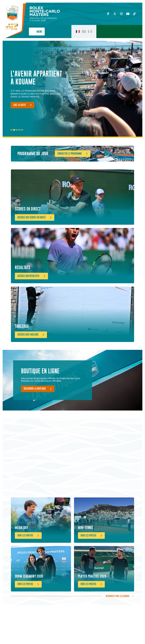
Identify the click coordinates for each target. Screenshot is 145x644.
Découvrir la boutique (35, 400)
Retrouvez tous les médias (118, 616)
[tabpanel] (38, 89)
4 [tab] (19, 130)
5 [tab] (22, 130)
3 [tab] (17, 130)
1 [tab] (12, 130)
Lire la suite (19, 105)
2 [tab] (14, 130)
